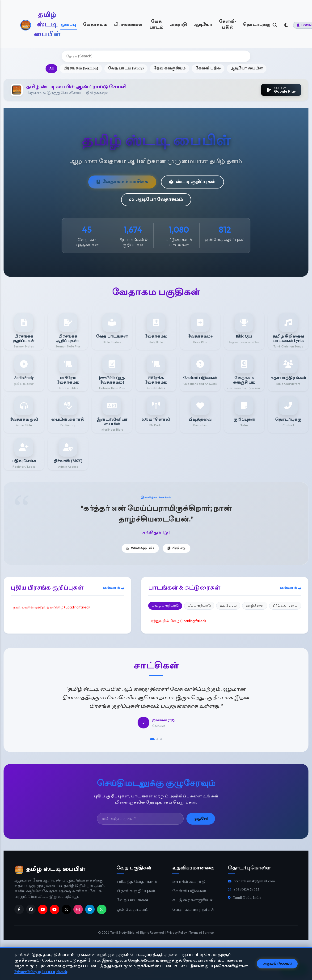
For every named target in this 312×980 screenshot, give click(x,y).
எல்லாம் (114, 588)
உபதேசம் (228, 606)
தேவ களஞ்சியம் (170, 69)
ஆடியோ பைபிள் (247, 69)
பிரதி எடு (177, 548)
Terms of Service (202, 933)
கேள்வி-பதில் (228, 25)
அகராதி (179, 25)
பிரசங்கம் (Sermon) (81, 69)
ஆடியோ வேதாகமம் (156, 200)
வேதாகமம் (95, 25)
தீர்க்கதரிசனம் (285, 606)
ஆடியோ (203, 25)
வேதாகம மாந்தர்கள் (193, 910)
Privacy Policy (177, 933)
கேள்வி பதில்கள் (189, 891)
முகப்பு (69, 25)
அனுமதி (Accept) (277, 963)
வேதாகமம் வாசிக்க (122, 182)
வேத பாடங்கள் (132, 901)
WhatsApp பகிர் (140, 548)
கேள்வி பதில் (208, 69)
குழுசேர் (201, 819)
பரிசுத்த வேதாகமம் (137, 882)
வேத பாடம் (156, 25)
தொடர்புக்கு (257, 25)
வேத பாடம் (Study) (126, 69)
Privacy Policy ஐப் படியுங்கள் (41, 972)
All (51, 69)
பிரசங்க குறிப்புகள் (136, 891)
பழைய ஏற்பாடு (165, 606)
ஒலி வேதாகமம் (133, 910)
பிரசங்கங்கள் (128, 25)
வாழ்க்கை (255, 606)
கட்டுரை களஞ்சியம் (193, 901)
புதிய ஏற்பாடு (199, 606)
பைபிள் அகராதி (189, 882)
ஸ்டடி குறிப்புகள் (192, 182)
